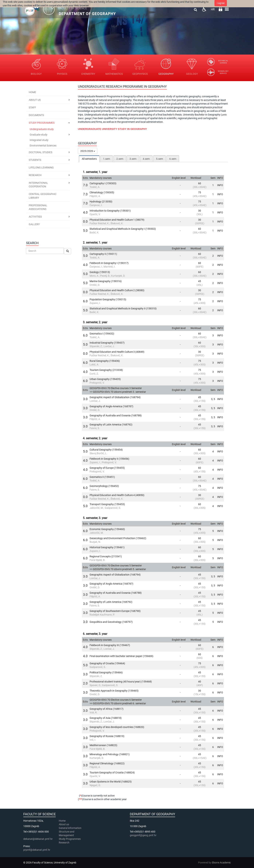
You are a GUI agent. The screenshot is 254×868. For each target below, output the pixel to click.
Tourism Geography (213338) (106, 370)
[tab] (89, 159)
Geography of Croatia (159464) (107, 663)
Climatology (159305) (102, 192)
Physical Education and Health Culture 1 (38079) (117, 220)
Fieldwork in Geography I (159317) (109, 263)
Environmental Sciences (43, 146)
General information (70, 828)
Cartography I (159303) (103, 183)
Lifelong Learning (41, 168)
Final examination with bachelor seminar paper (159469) (121, 656)
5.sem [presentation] (160, 159)
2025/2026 (88, 151)
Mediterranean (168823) (103, 745)
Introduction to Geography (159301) (110, 211)
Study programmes (42, 123)
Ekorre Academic (221, 863)
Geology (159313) (100, 272)
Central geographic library (43, 196)
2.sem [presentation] (120, 159)
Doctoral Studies (41, 152)
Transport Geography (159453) (107, 504)
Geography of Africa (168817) (107, 709)
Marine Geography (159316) (106, 281)
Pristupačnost (204, 9)
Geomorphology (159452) (104, 486)
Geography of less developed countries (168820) (117, 727)
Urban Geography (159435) (105, 379)
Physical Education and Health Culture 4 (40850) (117, 495)
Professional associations (38, 207)
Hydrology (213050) (101, 202)
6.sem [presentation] (173, 159)
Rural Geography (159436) (105, 361)
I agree (221, 3)
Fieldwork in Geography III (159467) (110, 645)
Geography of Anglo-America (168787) (111, 406)
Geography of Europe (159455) (107, 468)
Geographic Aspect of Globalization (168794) (115, 397)
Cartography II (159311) (103, 254)
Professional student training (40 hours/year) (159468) (121, 682)
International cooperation (38, 185)
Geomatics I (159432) (102, 334)
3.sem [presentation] (133, 159)
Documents (36, 115)
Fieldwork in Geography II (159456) (109, 459)
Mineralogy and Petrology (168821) (110, 754)
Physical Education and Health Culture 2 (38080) (117, 290)
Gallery (34, 224)
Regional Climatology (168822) (107, 763)
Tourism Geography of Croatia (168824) (112, 773)
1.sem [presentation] (107, 159)
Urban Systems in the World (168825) (111, 782)
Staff (32, 107)
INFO (220, 185)
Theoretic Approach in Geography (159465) (114, 691)
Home (32, 92)
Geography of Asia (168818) (106, 718)
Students (35, 160)
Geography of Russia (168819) (107, 736)
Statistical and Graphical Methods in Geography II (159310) (123, 308)
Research (35, 175)
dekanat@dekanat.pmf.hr (38, 839)
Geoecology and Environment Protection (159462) (118, 538)
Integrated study (39, 140)
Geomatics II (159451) (102, 477)
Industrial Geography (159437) (107, 343)
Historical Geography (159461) (107, 547)
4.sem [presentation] (146, 159)
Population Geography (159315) (108, 299)
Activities (35, 217)
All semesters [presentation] (89, 159)
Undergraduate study (42, 129)
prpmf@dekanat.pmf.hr (37, 850)
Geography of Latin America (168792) (111, 425)
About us (35, 100)
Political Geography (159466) (106, 672)
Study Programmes (70, 839)
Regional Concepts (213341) (106, 556)
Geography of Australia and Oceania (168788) (116, 415)
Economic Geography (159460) (107, 529)
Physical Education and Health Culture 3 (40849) (117, 352)
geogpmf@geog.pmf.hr (143, 835)
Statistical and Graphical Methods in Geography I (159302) (123, 229)
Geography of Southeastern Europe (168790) (115, 611)
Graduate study (39, 135)
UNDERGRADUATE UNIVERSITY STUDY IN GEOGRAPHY (113, 129)
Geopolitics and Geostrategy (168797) (111, 622)
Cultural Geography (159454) (106, 450)
